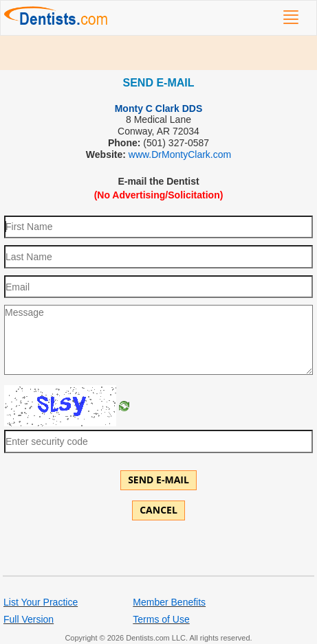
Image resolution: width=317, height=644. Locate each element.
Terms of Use (161, 619)
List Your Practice (41, 602)
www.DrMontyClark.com (180, 154)
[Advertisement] (158, 53)
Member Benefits (169, 602)
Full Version (29, 619)
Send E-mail (158, 480)
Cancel (158, 510)
